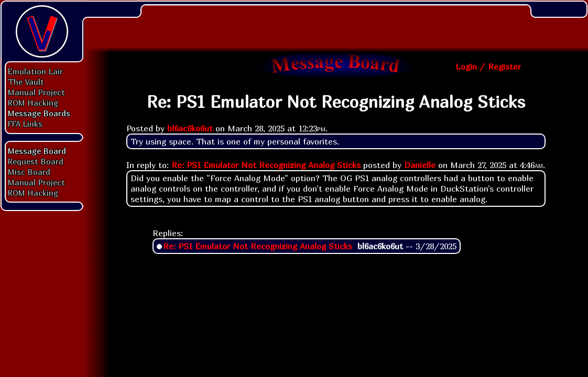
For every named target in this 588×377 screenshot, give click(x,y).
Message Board (37, 151)
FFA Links (25, 124)
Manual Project (36, 92)
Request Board (36, 161)
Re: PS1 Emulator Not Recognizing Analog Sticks (266, 165)
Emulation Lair (35, 71)
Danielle (420, 165)
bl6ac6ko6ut (190, 128)
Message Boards (39, 113)
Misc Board (29, 172)
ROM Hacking (33, 103)
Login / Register (488, 66)
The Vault (26, 82)
